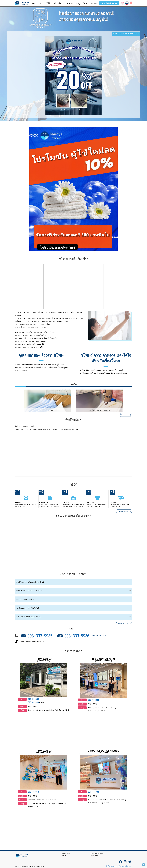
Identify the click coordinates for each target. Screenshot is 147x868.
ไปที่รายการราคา (126, 415)
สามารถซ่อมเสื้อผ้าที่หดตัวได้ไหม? (29, 617)
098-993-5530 (94, 700)
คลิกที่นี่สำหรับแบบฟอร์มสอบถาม (33, 642)
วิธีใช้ (64, 856)
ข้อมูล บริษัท (94, 856)
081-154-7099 (94, 792)
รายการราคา (66, 854)
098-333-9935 (40, 636)
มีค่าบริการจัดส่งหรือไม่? (25, 599)
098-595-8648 (34, 792)
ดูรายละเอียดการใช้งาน (124, 511)
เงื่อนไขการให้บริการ (111, 866)
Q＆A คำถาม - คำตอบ (97, 854)
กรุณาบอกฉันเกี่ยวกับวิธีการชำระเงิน (29, 591)
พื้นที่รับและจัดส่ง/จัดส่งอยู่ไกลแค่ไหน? (30, 582)
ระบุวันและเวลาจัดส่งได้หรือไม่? (28, 608)
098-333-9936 (77, 636)
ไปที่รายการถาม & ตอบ (124, 624)
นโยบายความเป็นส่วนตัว (125, 866)
